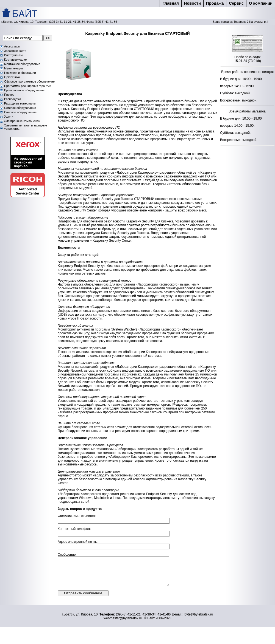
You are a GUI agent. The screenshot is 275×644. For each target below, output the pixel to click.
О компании (261, 3)
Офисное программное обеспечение (29, 81)
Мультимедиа (13, 68)
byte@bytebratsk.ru (199, 620)
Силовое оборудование (20, 112)
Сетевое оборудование (20, 108)
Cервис (236, 3)
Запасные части (15, 51)
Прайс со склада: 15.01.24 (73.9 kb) (247, 59)
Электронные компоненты (22, 121)
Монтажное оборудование (22, 64)
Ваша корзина (222, 22)
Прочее (9, 95)
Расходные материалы (20, 103)
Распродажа (13, 99)
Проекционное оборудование (24, 90)
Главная (170, 3)
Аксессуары (12, 46)
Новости (192, 3)
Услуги (9, 117)
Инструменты (13, 55)
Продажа (215, 3)
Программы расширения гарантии (28, 86)
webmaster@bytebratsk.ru (123, 624)
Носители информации (20, 73)
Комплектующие (15, 60)
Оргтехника (12, 77)
